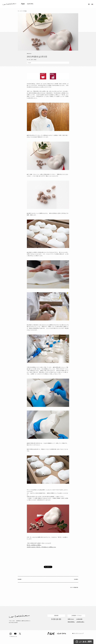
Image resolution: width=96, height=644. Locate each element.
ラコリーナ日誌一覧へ (74, 587)
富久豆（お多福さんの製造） (34, 545)
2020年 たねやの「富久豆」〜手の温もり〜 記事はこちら (41, 547)
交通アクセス (71, 619)
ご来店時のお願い (80, 622)
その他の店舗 (79, 619)
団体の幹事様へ (71, 622)
